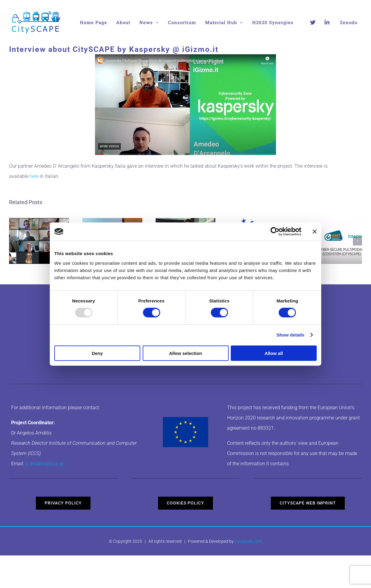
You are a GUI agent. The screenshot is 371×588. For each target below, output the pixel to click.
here (34, 176)
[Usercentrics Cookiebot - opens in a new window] (275, 232)
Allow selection (185, 353)
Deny (97, 353)
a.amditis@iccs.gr (44, 464)
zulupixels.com (248, 541)
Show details (291, 335)
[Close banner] (315, 232)
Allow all (274, 353)
